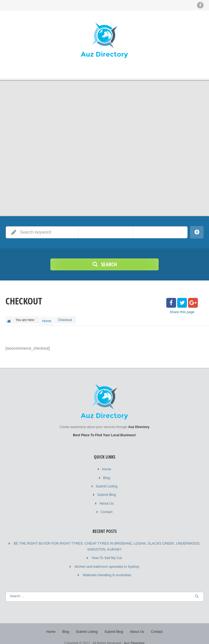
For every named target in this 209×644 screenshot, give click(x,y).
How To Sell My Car (107, 552)
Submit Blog (107, 491)
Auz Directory (134, 636)
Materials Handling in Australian (107, 569)
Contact (107, 507)
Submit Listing (107, 483)
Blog (106, 475)
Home (48, 320)
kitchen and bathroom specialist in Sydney (107, 560)
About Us (107, 499)
